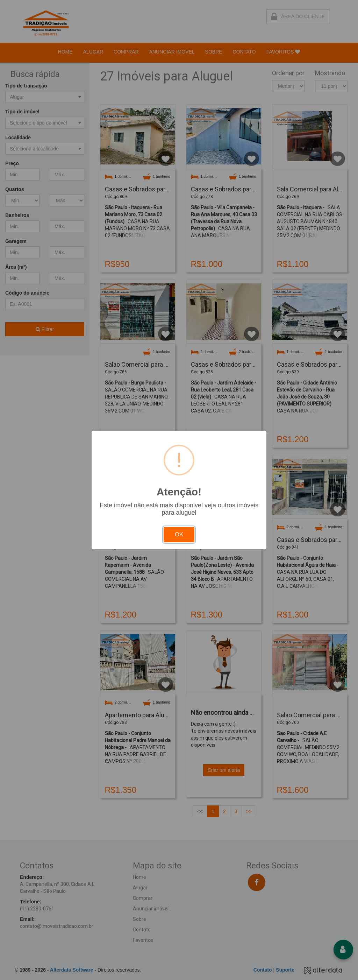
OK (179, 534)
